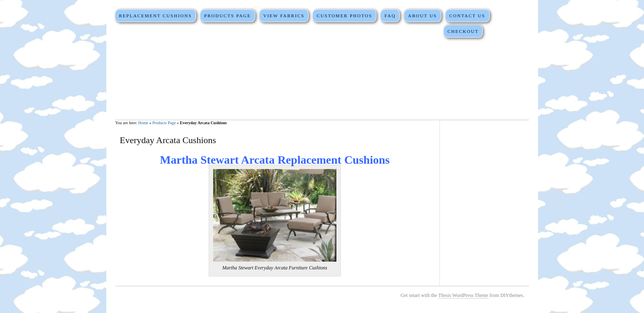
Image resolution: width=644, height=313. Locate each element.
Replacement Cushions (155, 16)
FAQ (390, 16)
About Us (422, 16)
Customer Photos (344, 16)
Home (143, 123)
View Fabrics (284, 16)
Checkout (463, 31)
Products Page (228, 16)
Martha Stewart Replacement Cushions (322, 78)
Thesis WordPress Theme (463, 295)
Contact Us (467, 16)
